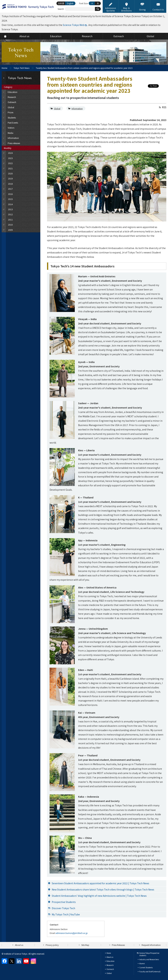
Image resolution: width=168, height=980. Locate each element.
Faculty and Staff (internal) (150, 972)
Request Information (151, 945)
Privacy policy (52, 945)
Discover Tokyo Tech (63, 908)
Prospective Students (64, 902)
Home (4, 68)
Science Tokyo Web (74, 25)
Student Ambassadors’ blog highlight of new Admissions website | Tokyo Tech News (99, 896)
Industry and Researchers (149, 959)
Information (77, 108)
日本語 (61, 3)
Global (57, 108)
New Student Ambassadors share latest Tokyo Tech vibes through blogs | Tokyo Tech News (103, 889)
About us (19, 945)
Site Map (85, 945)
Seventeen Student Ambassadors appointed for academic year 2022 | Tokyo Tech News (100, 883)
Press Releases (118, 945)
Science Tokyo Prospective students (149, 954)
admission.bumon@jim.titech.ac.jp (72, 933)
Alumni (142, 963)
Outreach (110, 969)
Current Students (146, 967)
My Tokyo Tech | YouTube (66, 914)
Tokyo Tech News (22, 68)
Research (110, 965)
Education (110, 961)
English (70, 3)
